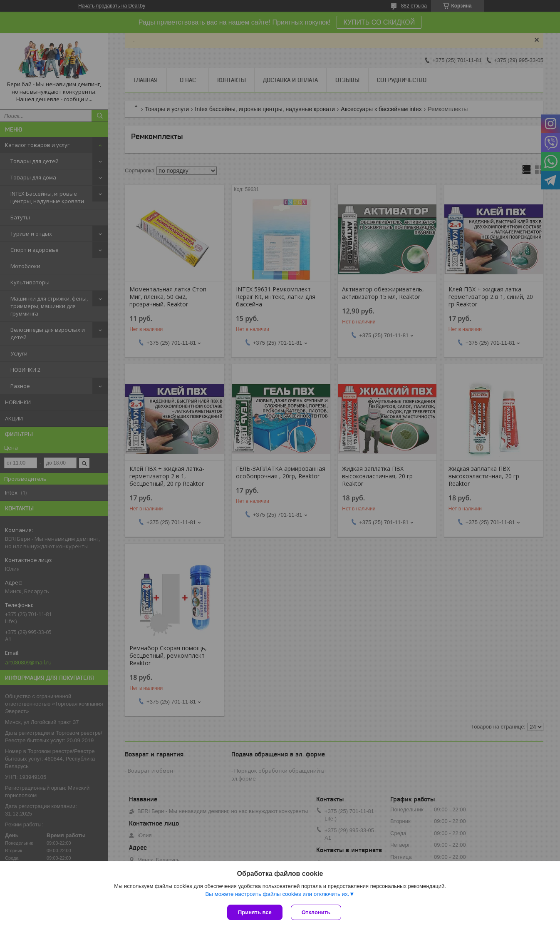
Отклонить (316, 912)
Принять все (255, 912)
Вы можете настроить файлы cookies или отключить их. (277, 894)
